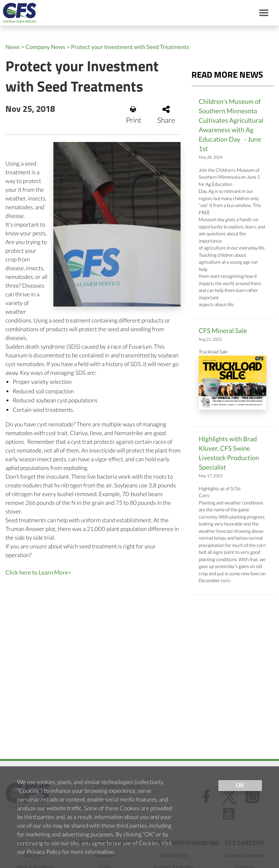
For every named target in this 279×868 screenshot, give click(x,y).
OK (240, 785)
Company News (45, 47)
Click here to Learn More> (39, 573)
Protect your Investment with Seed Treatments (130, 47)
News (13, 47)
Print (134, 115)
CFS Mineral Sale (223, 330)
